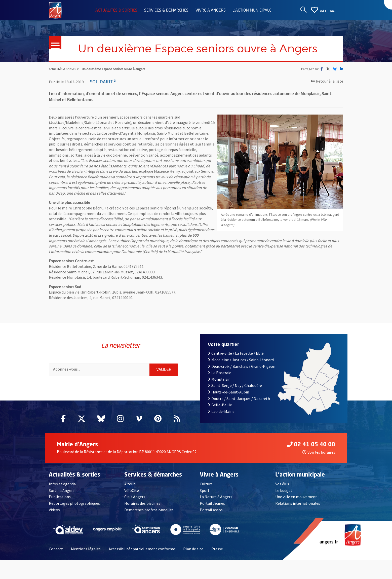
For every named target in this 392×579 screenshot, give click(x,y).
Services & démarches (166, 11)
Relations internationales (298, 503)
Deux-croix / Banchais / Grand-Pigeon (242, 366)
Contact (56, 549)
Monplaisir (219, 379)
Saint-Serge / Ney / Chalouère (235, 385)
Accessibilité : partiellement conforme (142, 549)
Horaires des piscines (142, 503)
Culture (206, 484)
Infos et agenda (62, 484)
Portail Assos (211, 510)
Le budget (284, 490)
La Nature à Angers (216, 497)
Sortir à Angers (62, 490)
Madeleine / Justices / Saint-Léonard (241, 360)
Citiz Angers (135, 497)
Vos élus (282, 484)
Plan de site (193, 549)
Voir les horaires (319, 452)
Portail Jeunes (212, 503)
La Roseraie (220, 373)
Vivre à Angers (211, 11)
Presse (217, 549)
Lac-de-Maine (221, 411)
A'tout (130, 484)
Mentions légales (86, 549)
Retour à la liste (327, 81)
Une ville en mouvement (296, 497)
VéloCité (132, 490)
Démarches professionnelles (149, 510)
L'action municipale (252, 11)
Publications (60, 497)
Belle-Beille (220, 405)
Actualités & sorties (116, 11)
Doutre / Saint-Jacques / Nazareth (239, 399)
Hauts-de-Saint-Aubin (228, 392)
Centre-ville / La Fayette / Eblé (236, 353)
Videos (54, 510)
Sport (205, 490)
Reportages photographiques (74, 503)
